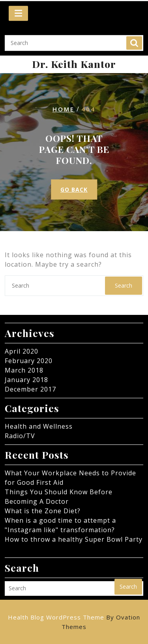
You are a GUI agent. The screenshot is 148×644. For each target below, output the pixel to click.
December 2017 (30, 389)
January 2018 (26, 380)
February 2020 (29, 361)
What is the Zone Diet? (43, 511)
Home (64, 109)
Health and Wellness (39, 426)
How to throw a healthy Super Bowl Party (74, 539)
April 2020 (22, 351)
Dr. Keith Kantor (74, 64)
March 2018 (24, 370)
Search (134, 38)
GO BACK (74, 189)
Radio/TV (20, 436)
